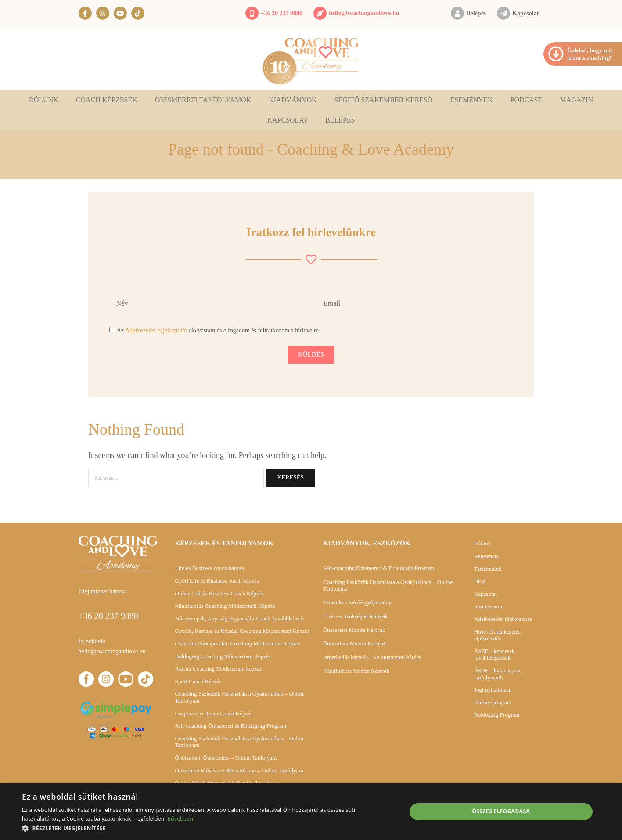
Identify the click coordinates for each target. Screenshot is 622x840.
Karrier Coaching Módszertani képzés (218, 669)
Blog (480, 581)
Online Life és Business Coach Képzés (219, 593)
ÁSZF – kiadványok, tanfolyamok (498, 674)
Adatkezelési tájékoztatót (156, 330)
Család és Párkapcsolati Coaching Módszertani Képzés (238, 644)
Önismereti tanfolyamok (203, 100)
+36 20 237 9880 (282, 13)
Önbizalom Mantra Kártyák (355, 644)
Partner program (493, 702)
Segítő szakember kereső (384, 100)
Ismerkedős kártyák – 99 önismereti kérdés (372, 657)
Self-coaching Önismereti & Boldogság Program (231, 726)
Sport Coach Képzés (198, 681)
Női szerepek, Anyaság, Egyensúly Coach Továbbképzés (240, 618)
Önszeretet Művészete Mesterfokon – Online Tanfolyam (239, 770)
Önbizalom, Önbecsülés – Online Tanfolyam (226, 758)
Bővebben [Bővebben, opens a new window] (180, 819)
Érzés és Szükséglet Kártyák (356, 616)
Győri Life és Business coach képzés (217, 581)
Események (472, 100)
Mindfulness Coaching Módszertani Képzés (225, 606)
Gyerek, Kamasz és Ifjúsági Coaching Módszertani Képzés (242, 631)
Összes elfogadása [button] (501, 811)
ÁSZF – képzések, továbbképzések (495, 654)
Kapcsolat (525, 13)
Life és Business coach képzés (210, 568)
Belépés (476, 13)
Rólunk (44, 100)
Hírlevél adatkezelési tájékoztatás (498, 635)
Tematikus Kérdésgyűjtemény (357, 602)
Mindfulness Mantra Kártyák (356, 671)
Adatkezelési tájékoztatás (503, 619)
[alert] (311, 812)
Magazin (576, 100)
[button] (209, 828)
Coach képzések (107, 100)
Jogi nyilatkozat (492, 690)
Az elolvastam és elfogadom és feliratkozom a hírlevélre (218, 330)
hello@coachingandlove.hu (364, 13)
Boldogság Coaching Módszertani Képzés (223, 656)
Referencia (486, 556)
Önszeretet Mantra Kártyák (354, 630)
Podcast (526, 100)
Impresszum (488, 606)
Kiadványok (293, 100)
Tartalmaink (488, 569)
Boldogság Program (497, 715)
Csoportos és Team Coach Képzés (214, 713)
